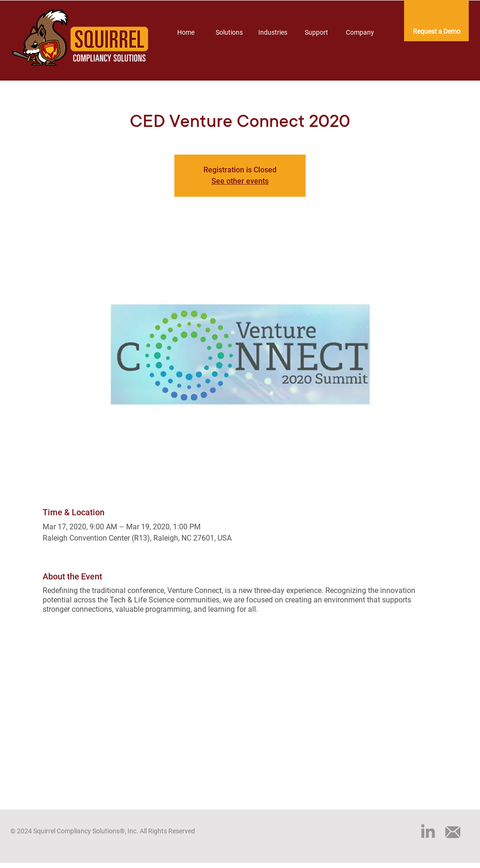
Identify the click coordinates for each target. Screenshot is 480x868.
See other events (240, 181)
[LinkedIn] (428, 831)
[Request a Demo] (436, 32)
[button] (229, 32)
